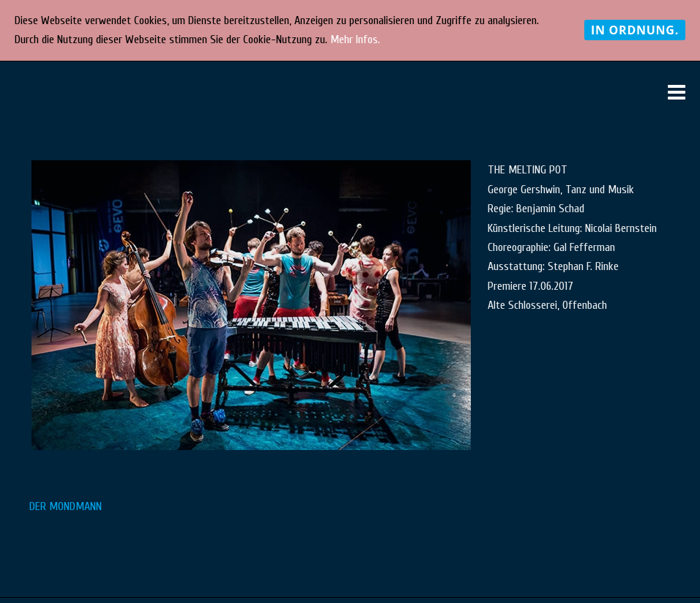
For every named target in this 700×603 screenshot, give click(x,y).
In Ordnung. (635, 30)
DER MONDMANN (66, 506)
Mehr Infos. (355, 40)
